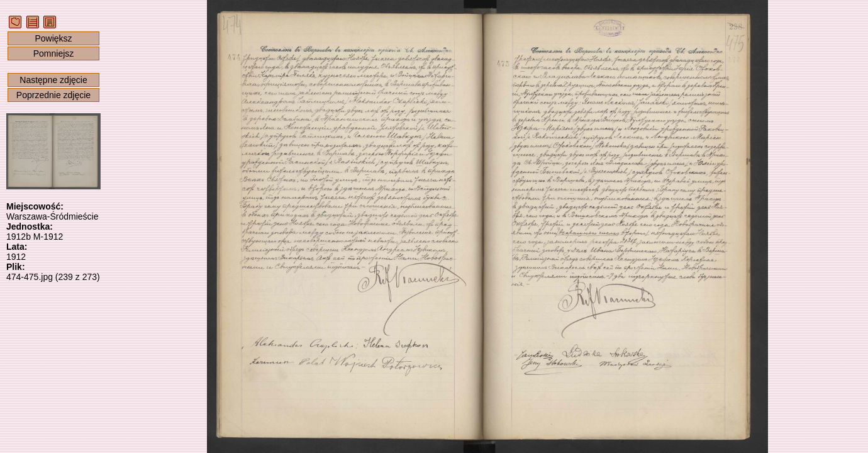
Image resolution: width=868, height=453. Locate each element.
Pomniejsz (54, 53)
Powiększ (53, 38)
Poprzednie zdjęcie (53, 95)
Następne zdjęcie (53, 80)
